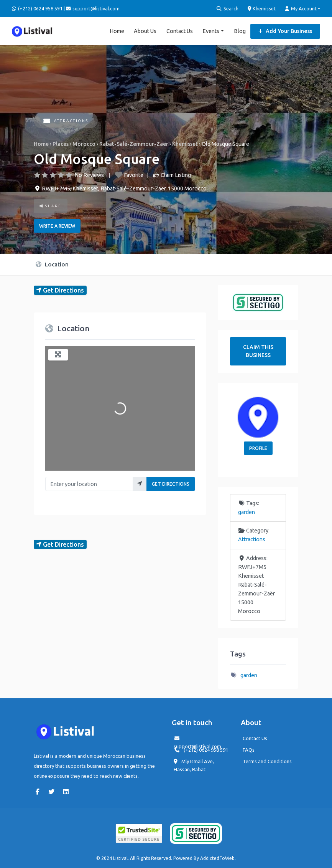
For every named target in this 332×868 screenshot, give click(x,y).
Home (117, 31)
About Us (145, 31)
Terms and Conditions (267, 761)
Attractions (66, 121)
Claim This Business (258, 351)
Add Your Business (285, 31)
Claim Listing (176, 175)
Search (228, 9)
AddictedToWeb (217, 858)
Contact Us (180, 31)
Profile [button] (258, 448)
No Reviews (89, 175)
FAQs (249, 750)
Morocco (84, 144)
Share (51, 206)
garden (247, 512)
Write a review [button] (57, 226)
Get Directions (171, 484)
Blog (240, 31)
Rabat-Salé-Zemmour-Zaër (134, 144)
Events (211, 31)
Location (52, 264)
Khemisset (262, 8)
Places (61, 144)
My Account (301, 9)
